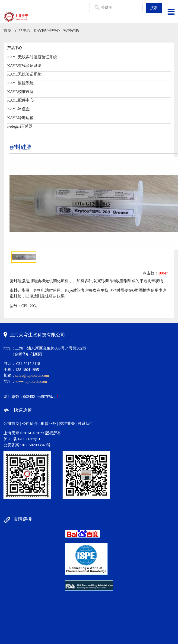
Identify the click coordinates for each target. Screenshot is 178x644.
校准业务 (67, 424)
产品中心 (22, 31)
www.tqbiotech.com (31, 381)
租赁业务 (48, 424)
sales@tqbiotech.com (32, 375)
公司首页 (11, 424)
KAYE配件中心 (47, 31)
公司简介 (30, 424)
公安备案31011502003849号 (27, 445)
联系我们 (86, 424)
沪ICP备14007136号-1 (22, 439)
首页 (7, 31)
